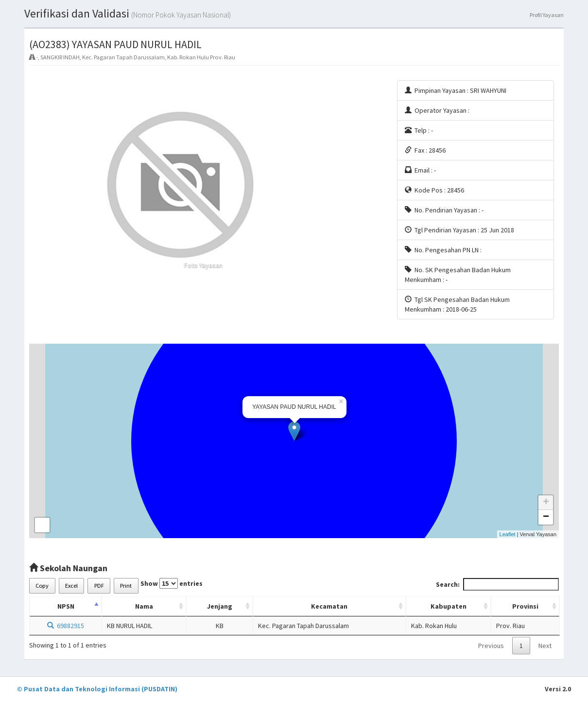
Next (545, 646)
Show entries (172, 583)
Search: (497, 584)
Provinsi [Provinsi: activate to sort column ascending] (525, 606)
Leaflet (508, 534)
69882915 (66, 626)
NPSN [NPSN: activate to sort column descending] (66, 606)
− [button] (546, 517)
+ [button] (546, 503)
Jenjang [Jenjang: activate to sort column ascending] (220, 606)
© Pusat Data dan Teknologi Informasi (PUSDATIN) (97, 689)
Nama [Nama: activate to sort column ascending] (144, 606)
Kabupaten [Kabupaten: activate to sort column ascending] (449, 606)
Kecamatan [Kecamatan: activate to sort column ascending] (329, 606)
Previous (491, 646)
